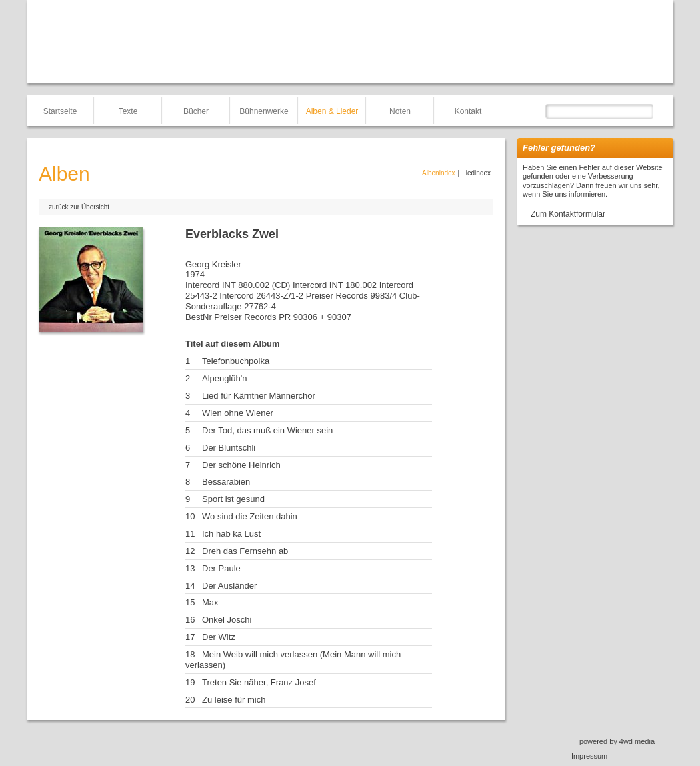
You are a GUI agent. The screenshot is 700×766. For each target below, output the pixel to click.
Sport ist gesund (233, 499)
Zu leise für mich (234, 700)
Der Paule (221, 568)
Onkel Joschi (227, 620)
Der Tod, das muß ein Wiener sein (267, 430)
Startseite (60, 111)
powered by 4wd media (617, 741)
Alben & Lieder (332, 111)
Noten (400, 111)
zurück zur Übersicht (79, 207)
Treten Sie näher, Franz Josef (259, 682)
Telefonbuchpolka (236, 361)
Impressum (589, 756)
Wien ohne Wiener (238, 413)
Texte (128, 111)
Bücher (196, 111)
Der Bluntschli (229, 448)
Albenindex (438, 173)
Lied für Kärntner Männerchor (259, 396)
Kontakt (468, 111)
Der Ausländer (229, 586)
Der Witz (219, 637)
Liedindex (476, 173)
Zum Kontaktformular (568, 214)
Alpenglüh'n (225, 378)
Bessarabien (226, 482)
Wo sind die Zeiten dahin (250, 516)
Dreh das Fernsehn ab (245, 551)
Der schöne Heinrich (241, 465)
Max (210, 602)
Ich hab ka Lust (231, 534)
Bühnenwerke (264, 111)
